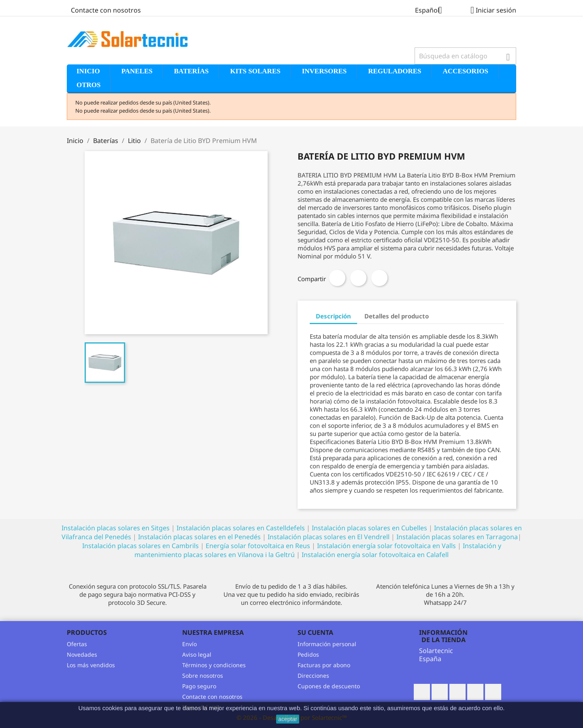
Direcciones (313, 676)
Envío (189, 644)
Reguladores (395, 71)
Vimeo (493, 692)
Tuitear (358, 278)
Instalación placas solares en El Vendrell (329, 537)
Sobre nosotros (203, 676)
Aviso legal (197, 654)
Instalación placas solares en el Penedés (199, 537)
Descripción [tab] (333, 316)
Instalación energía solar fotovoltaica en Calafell (375, 555)
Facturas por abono (324, 665)
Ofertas (77, 644)
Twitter (440, 692)
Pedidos (308, 654)
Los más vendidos (91, 665)
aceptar (288, 719)
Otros (89, 85)
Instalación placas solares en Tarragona (457, 537)
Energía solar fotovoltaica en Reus (258, 546)
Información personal (327, 644)
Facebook (422, 692)
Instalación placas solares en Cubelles (370, 528)
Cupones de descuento (329, 686)
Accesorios (466, 71)
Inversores (324, 71)
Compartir (337, 278)
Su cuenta (315, 632)
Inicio (88, 71)
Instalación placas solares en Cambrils (140, 546)
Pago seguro (199, 686)
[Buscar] (465, 56)
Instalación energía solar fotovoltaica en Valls (386, 546)
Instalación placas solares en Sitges (116, 528)
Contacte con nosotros (106, 10)
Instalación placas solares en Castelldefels (241, 528)
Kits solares (255, 71)
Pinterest (379, 278)
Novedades (82, 654)
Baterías (191, 71)
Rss (457, 692)
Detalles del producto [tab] (397, 316)
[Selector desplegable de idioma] (432, 11)
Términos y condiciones (214, 665)
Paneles (137, 71)
